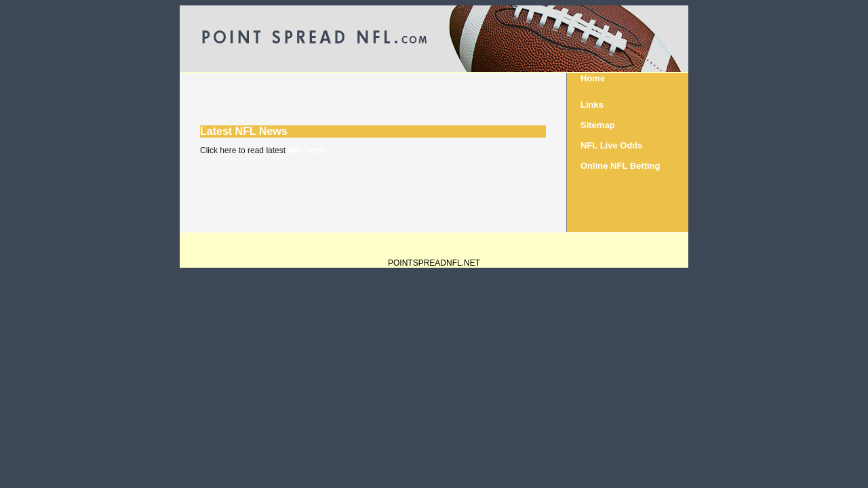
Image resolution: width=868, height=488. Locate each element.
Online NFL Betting (620, 166)
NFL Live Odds (612, 145)
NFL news (307, 150)
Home (593, 78)
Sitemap (598, 125)
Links (592, 105)
